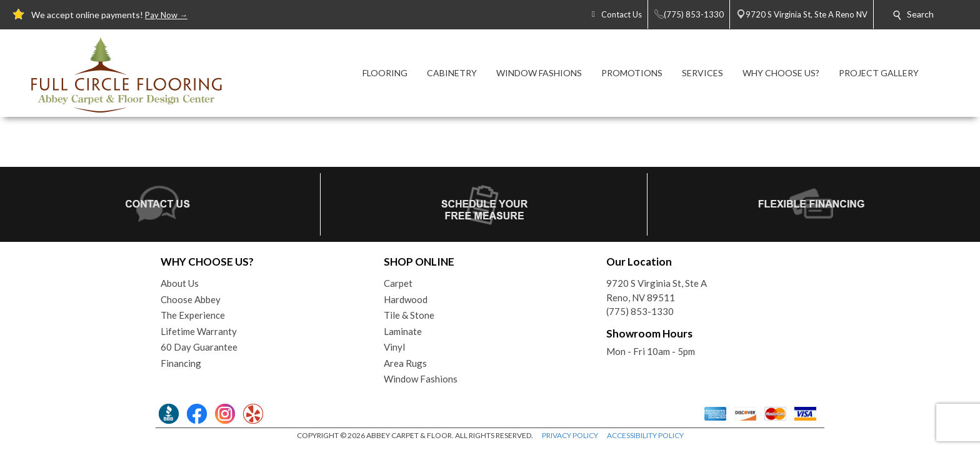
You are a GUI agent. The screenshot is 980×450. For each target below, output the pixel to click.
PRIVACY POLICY (570, 435)
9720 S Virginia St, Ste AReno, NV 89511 (657, 290)
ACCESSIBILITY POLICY (645, 435)
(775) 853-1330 (640, 311)
